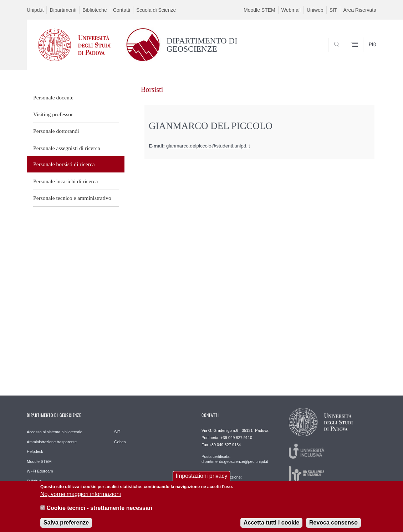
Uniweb (315, 10)
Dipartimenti (63, 10)
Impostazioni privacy (202, 479)
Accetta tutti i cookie (271, 526)
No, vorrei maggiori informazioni (81, 498)
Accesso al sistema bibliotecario (55, 432)
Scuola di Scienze (156, 10)
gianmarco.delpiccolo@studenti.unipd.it (208, 146)
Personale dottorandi (56, 131)
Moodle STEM (259, 10)
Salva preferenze (66, 526)
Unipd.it (35, 10)
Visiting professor (53, 114)
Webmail (291, 10)
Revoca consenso (333, 526)
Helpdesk (35, 451)
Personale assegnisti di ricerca (67, 148)
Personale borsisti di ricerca (64, 164)
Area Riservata (360, 10)
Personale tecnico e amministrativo (72, 198)
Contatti (122, 10)
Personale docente (53, 97)
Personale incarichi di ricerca (65, 181)
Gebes (120, 442)
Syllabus (34, 481)
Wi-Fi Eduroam (40, 471)
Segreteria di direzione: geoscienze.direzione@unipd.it (228, 480)
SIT (333, 10)
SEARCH (364, 53)
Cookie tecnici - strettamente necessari (99, 512)
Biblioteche (95, 10)
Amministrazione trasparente (52, 442)
